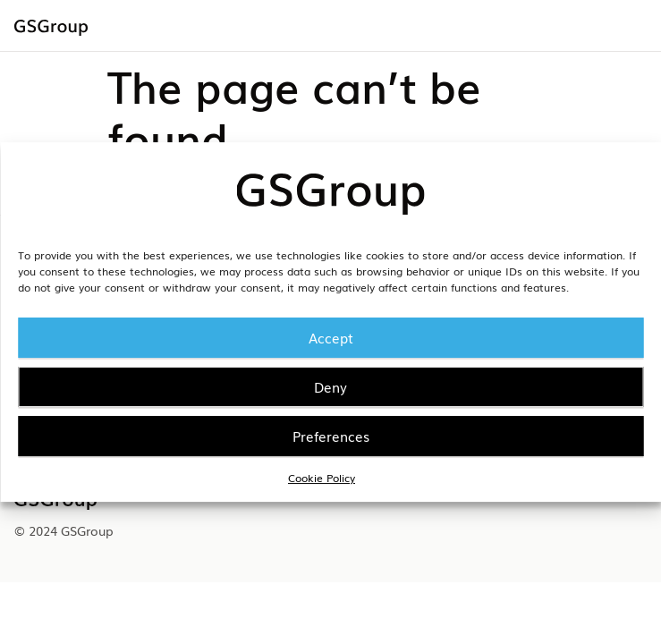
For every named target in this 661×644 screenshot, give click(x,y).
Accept (331, 337)
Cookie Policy (322, 478)
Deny (330, 386)
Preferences (331, 436)
